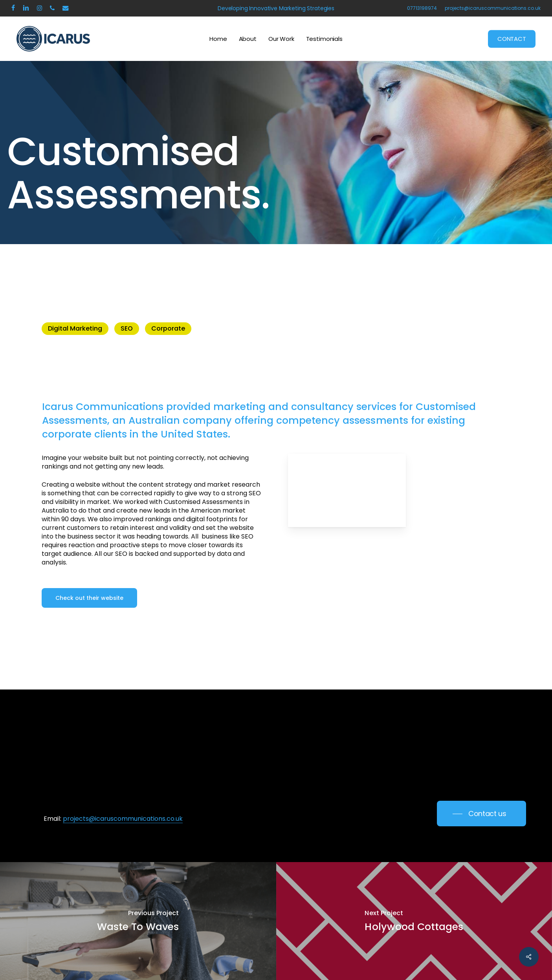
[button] (89, 598)
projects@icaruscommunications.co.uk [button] (123, 819)
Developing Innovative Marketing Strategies (276, 8)
